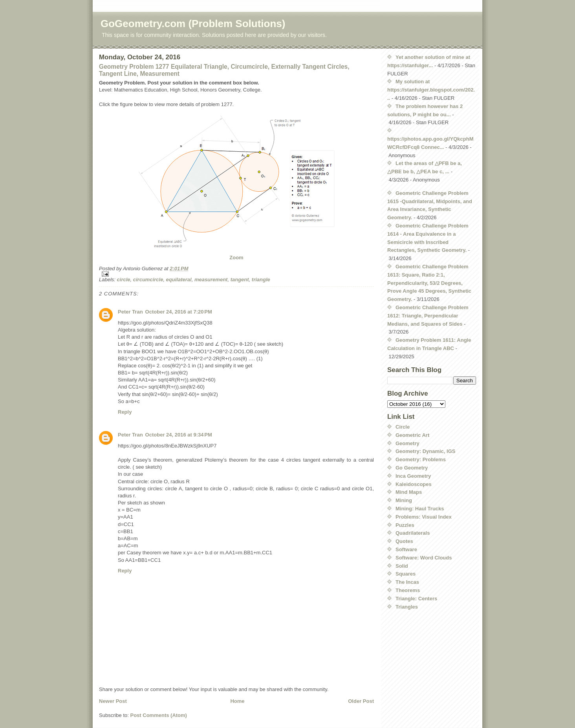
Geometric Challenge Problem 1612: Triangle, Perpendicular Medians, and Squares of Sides (428, 316)
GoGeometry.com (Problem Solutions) (193, 24)
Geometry (407, 443)
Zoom (236, 258)
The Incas (407, 582)
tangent (240, 280)
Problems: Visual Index (424, 517)
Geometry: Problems (421, 459)
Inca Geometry (413, 476)
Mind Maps (409, 492)
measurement (211, 280)
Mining (404, 500)
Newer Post (113, 701)
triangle (261, 280)
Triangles (407, 607)
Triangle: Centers (416, 599)
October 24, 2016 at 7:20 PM (179, 312)
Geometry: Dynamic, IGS (425, 451)
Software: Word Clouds (424, 558)
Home (237, 701)
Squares (406, 574)
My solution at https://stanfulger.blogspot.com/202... (431, 90)
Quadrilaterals (413, 533)
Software (406, 549)
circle (124, 280)
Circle (403, 427)
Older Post (361, 701)
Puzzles (405, 525)
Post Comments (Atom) (159, 715)
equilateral (179, 280)
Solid (402, 566)
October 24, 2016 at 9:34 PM (179, 435)
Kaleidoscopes (414, 484)
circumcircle (148, 280)
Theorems (408, 590)
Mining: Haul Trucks (420, 509)
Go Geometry (412, 468)
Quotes (404, 541)
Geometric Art (412, 435)
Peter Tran (130, 312)
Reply (125, 412)
